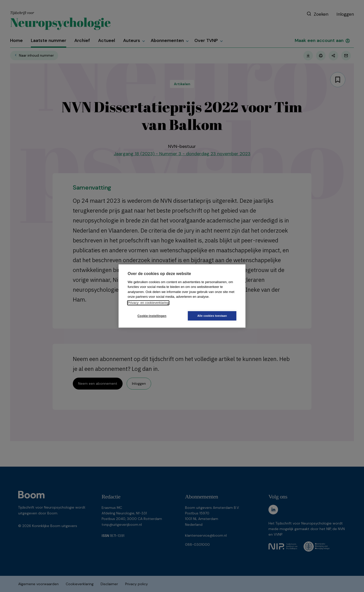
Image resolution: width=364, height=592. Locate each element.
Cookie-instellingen (152, 316)
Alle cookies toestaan (212, 316)
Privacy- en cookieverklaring (148, 303)
